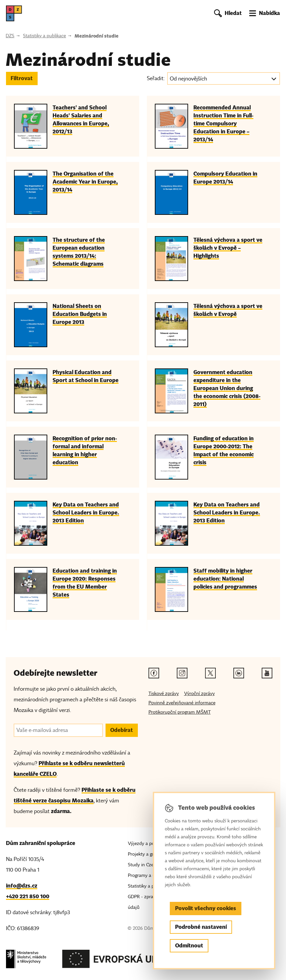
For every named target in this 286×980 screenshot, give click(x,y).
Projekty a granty (145, 854)
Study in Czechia (145, 865)
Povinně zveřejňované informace (182, 703)
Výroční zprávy (199, 694)
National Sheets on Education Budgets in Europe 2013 (80, 314)
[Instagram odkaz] (182, 673)
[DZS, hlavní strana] (14, 13)
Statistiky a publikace (44, 36)
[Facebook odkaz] (154, 673)
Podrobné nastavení (201, 927)
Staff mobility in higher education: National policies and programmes (225, 579)
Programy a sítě (144, 875)
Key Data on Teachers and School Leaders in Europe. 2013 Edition (86, 513)
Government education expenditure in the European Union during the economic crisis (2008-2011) (227, 388)
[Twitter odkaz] (210, 673)
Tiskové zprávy (164, 694)
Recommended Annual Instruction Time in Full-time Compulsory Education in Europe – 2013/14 (223, 124)
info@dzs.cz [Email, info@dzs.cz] (22, 886)
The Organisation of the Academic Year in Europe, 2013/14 (85, 182)
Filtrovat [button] (22, 78)
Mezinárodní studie (97, 36)
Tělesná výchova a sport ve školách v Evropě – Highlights (228, 248)
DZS (10, 36)
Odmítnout (189, 946)
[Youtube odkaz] (267, 673)
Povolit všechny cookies (206, 908)
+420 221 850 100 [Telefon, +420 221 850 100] (28, 896)
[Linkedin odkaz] (239, 673)
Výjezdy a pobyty (146, 843)
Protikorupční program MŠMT (180, 712)
